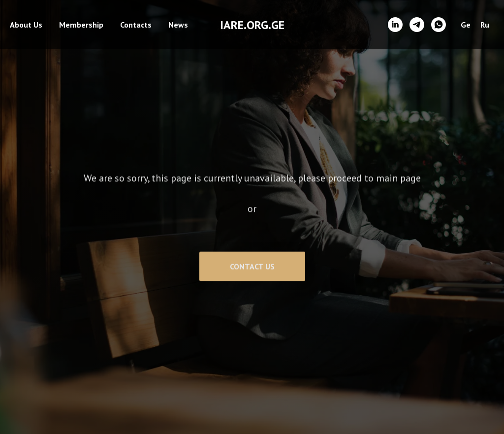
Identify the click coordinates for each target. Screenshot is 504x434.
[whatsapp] (439, 25)
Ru (485, 25)
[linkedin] (395, 25)
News (178, 25)
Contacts (136, 25)
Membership (81, 25)
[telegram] (417, 25)
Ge (466, 25)
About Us (26, 25)
